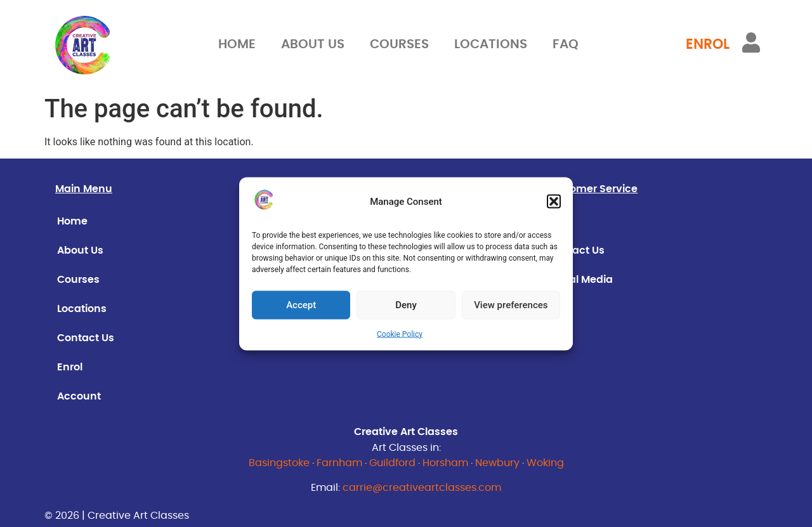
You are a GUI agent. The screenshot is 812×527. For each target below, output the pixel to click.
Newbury (497, 463)
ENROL (708, 44)
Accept (301, 305)
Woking (545, 463)
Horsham (445, 463)
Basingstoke (279, 463)
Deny (406, 305)
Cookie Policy (400, 334)
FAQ (566, 44)
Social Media (580, 280)
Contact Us (86, 338)
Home (237, 44)
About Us (313, 44)
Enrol (70, 367)
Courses (399, 44)
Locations (491, 44)
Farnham (339, 463)
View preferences (511, 305)
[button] (554, 202)
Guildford (392, 463)
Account (79, 396)
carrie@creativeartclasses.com (422, 488)
